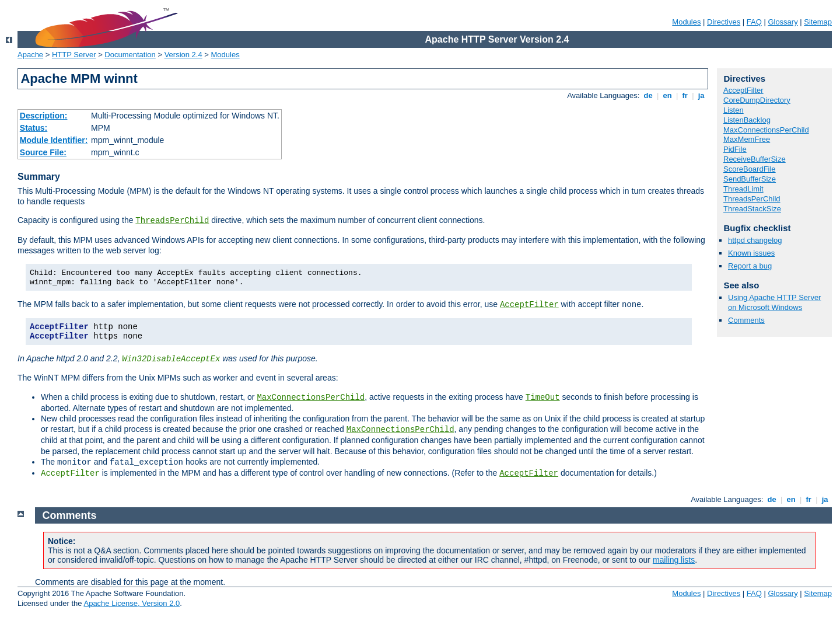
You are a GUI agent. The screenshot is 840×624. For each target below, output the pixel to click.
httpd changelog (755, 240)
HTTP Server (74, 55)
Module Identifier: (54, 140)
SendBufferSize (750, 179)
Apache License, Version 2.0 (132, 603)
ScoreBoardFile (750, 169)
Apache (30, 55)
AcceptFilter (529, 305)
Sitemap (818, 22)
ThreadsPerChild (172, 221)
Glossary (783, 22)
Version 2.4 (183, 55)
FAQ (754, 22)
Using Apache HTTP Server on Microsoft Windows (774, 302)
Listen (734, 110)
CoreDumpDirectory (757, 100)
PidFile (735, 149)
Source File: (43, 152)
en (667, 95)
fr (685, 95)
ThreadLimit (743, 189)
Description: (44, 116)
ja (701, 95)
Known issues (751, 253)
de (648, 95)
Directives (724, 22)
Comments (746, 320)
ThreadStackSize (752, 209)
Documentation (130, 55)
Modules (686, 22)
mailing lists (674, 560)
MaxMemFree (747, 139)
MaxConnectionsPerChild (311, 398)
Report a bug (750, 266)
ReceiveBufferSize (755, 159)
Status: (34, 128)
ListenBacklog (747, 120)
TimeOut (543, 398)
